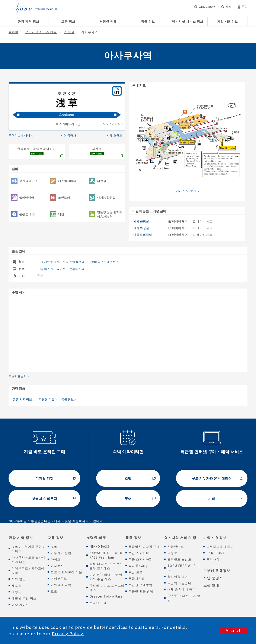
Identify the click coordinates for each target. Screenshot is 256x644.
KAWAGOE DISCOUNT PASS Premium (107, 555)
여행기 (17, 592)
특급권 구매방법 (141, 585)
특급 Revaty (138, 566)
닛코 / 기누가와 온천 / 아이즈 (28, 549)
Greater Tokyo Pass (106, 596)
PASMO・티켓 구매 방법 (184, 598)
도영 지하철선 (72, 262)
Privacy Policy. (68, 633)
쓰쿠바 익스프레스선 (102, 262)
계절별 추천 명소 (24, 598)
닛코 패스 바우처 (44, 498)
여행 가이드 (20, 605)
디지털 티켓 (44, 478)
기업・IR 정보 (215, 537)
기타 (212, 498)
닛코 (54, 546)
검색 (226, 6)
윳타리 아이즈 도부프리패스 (107, 588)
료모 (54, 591)
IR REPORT (216, 553)
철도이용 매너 (178, 576)
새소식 (17, 585)
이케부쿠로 (59, 578)
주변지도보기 (17, 376)
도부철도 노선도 (179, 559)
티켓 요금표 (114, 135)
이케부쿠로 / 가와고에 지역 (28, 570)
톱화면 (13, 32)
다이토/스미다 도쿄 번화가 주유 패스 (106, 577)
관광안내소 (176, 546)
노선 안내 (211, 585)
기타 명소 (19, 579)
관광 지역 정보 (22, 399)
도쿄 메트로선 (47, 262)
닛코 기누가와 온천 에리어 (212, 478)
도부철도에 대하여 (220, 546)
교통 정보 (56, 537)
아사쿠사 (57, 566)
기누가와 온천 (61, 553)
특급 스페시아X (140, 559)
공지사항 (213, 559)
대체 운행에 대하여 (182, 589)
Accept (233, 630)
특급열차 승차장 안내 (144, 546)
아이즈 (56, 559)
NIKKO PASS (99, 546)
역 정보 (69, 32)
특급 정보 (68, 399)
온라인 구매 (98, 603)
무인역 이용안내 (179, 583)
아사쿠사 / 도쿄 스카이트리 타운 (29, 560)
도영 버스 (44, 269)
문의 (243, 6)
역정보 (172, 553)
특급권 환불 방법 (141, 591)
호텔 (128, 478)
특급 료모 (136, 572)
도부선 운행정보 (217, 570)
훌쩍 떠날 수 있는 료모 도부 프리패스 (106, 566)
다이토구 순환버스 (69, 269)
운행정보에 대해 (19, 135)
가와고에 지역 (61, 585)
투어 (128, 498)
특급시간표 (137, 578)
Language (204, 6)
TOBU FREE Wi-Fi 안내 (184, 568)
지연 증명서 (68, 135)
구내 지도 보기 (186, 191)
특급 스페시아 (139, 553)
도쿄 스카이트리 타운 (66, 572)
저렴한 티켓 (47, 399)
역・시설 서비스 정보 (41, 32)
